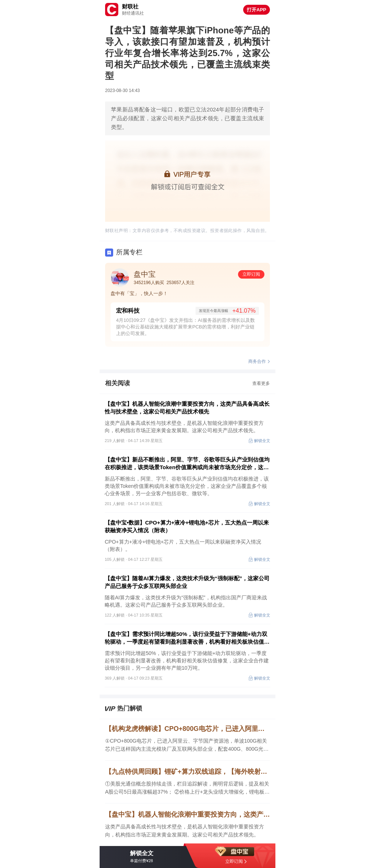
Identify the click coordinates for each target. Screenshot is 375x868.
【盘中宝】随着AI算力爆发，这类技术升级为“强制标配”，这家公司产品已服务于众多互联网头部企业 (187, 582)
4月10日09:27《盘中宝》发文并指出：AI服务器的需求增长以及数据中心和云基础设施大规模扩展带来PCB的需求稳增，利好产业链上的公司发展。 (185, 327)
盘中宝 (145, 274)
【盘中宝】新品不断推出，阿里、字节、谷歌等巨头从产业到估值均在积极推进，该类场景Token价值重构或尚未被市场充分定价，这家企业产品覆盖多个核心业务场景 (187, 464)
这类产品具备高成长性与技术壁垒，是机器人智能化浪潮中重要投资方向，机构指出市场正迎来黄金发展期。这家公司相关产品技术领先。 (185, 831)
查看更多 (261, 383)
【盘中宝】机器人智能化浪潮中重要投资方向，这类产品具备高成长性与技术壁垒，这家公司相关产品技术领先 (187, 408)
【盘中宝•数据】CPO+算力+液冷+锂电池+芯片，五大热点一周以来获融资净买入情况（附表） (187, 526)
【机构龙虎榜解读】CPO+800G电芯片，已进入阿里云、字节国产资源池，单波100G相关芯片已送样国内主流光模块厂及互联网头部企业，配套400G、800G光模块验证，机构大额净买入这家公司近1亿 (187, 729)
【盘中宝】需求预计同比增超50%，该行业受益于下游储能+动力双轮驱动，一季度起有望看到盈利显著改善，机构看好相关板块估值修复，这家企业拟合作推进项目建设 (187, 638)
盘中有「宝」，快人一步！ (139, 293)
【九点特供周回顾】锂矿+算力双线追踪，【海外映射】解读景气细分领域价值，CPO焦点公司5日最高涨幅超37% (187, 772)
